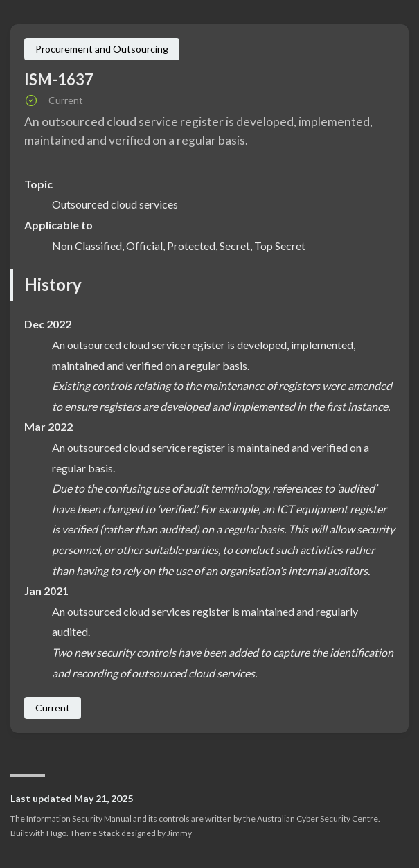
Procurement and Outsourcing (102, 49)
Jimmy (179, 833)
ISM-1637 (59, 79)
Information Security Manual (79, 818)
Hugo (56, 833)
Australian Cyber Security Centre (318, 818)
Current (53, 708)
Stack (109, 833)
